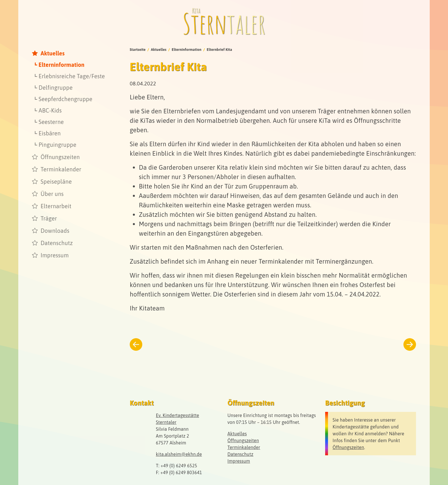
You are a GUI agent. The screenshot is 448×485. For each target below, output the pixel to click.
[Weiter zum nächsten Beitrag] (410, 344)
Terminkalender (61, 169)
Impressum (55, 255)
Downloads (55, 231)
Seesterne (51, 122)
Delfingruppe (56, 88)
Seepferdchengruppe (65, 99)
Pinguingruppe (57, 145)
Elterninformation (62, 65)
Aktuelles (53, 53)
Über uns (52, 194)
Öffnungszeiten (60, 157)
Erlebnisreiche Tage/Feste (72, 76)
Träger (49, 218)
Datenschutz (57, 243)
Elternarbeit (56, 206)
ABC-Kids (50, 110)
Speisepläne (56, 182)
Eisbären (50, 133)
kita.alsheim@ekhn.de (179, 454)
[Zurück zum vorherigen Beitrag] (136, 344)
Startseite (138, 50)
